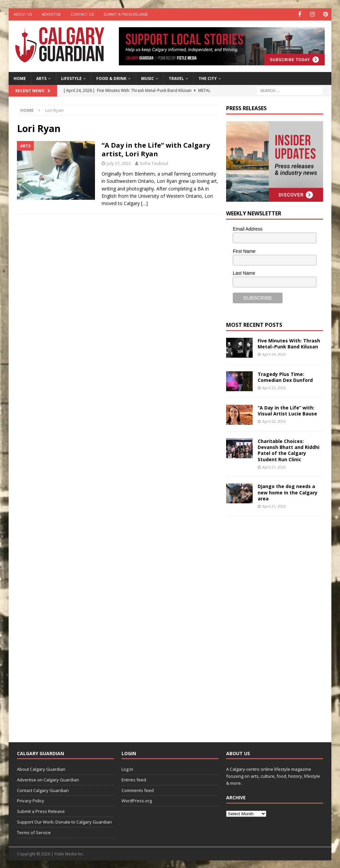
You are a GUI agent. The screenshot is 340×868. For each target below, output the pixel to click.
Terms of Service (34, 832)
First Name (244, 251)
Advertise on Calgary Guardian (48, 779)
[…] (144, 203)
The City (208, 78)
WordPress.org (137, 800)
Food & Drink (111, 78)
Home (20, 78)
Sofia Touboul (154, 163)
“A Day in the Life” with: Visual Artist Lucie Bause (287, 410)
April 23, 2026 (274, 387)
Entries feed (134, 779)
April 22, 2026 (274, 421)
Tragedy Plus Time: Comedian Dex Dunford (285, 376)
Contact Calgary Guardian (43, 790)
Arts (41, 78)
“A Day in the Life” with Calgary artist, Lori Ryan (156, 149)
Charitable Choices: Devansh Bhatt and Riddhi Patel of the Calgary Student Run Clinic (289, 450)
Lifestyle (71, 78)
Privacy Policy (31, 800)
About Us (23, 14)
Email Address (248, 228)
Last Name (244, 273)
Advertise (51, 14)
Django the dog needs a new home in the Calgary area (288, 492)
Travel (176, 78)
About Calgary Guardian (41, 769)
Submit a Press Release (126, 14)
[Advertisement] (276, 623)
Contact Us (82, 14)
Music (148, 78)
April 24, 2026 (274, 354)
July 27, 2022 (119, 163)
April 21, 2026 (274, 466)
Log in (127, 769)
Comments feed (138, 790)
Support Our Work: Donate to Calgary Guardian (64, 822)
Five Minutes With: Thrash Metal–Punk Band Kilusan (289, 343)
